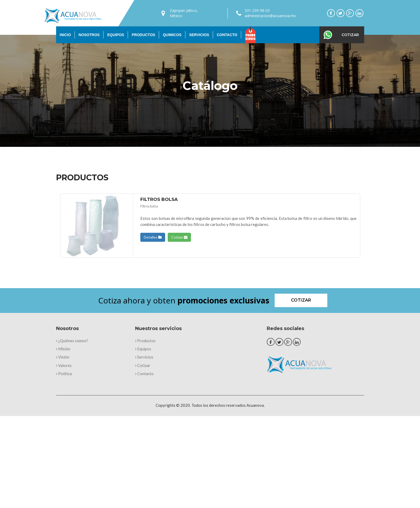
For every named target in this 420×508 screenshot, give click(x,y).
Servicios (199, 35)
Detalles (153, 237)
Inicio (65, 35)
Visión (63, 357)
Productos (143, 35)
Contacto (227, 35)
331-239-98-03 (257, 10)
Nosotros (89, 35)
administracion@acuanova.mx (270, 16)
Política (64, 374)
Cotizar (350, 35)
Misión (63, 349)
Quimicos (172, 35)
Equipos (116, 35)
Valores (64, 365)
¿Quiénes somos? (72, 341)
